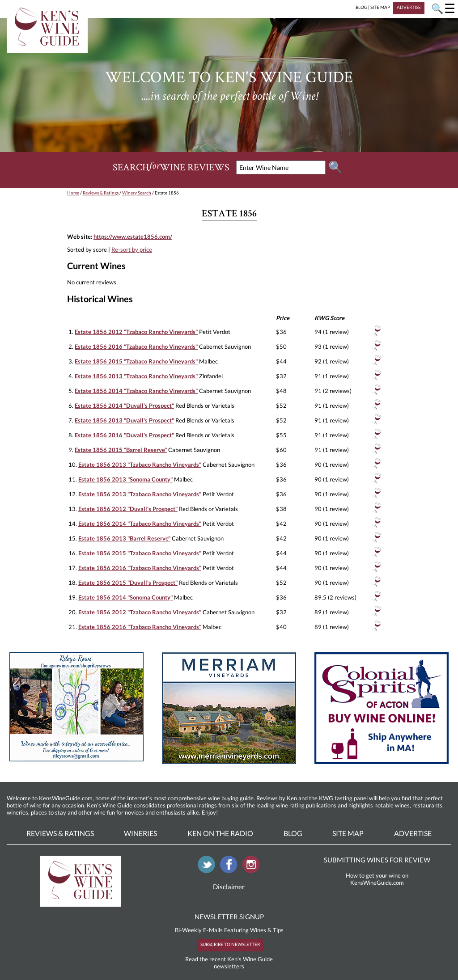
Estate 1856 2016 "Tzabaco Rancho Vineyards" (136, 346)
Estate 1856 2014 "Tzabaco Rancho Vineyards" (136, 391)
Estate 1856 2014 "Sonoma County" (125, 597)
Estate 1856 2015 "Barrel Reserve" (121, 450)
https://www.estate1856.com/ (133, 237)
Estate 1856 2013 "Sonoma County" (125, 479)
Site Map (348, 833)
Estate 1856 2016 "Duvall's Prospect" (124, 435)
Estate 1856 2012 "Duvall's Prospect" (128, 509)
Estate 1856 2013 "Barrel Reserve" (124, 538)
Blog (293, 833)
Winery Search (137, 193)
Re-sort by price (132, 249)
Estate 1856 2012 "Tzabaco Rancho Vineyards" (136, 332)
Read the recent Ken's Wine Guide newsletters (229, 963)
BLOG (361, 7)
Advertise (413, 833)
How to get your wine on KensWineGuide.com (377, 879)
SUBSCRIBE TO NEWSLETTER (230, 944)
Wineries (140, 833)
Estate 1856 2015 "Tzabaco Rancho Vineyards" (136, 361)
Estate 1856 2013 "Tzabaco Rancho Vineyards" (136, 376)
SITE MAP (380, 7)
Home (73, 193)
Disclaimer (229, 887)
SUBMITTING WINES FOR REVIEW (377, 860)
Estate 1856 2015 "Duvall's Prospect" (128, 583)
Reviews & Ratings (101, 193)
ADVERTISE (409, 7)
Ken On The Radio (220, 833)
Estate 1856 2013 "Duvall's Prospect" (124, 420)
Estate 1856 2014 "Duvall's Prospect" (124, 406)
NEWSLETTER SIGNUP (229, 917)
